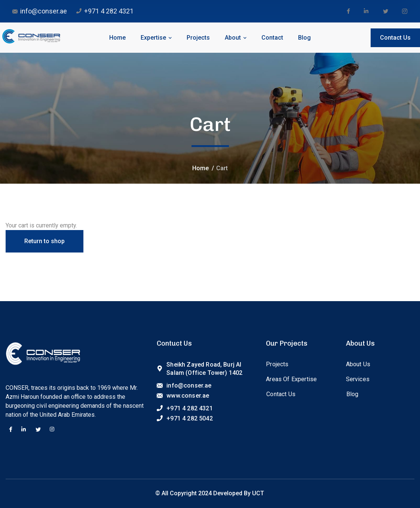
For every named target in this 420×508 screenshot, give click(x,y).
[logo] (31, 36)
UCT (258, 493)
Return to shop (45, 241)
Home (200, 168)
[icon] (348, 11)
